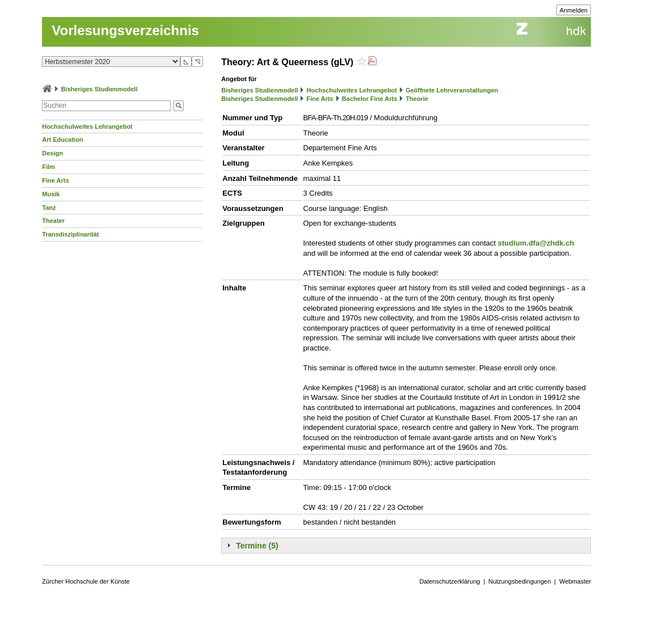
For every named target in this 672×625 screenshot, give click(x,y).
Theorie (417, 99)
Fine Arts (55, 180)
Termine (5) (257, 546)
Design (52, 153)
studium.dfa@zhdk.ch (536, 243)
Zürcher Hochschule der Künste (86, 581)
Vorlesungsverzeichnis (125, 30)
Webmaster (575, 581)
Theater (53, 221)
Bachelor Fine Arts (369, 99)
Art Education (62, 140)
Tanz (49, 208)
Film (48, 167)
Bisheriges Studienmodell (99, 89)
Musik (51, 194)
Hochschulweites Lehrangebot (87, 126)
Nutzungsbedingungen (519, 581)
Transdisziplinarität (70, 234)
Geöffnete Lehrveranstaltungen (452, 90)
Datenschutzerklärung (449, 581)
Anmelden (574, 10)
